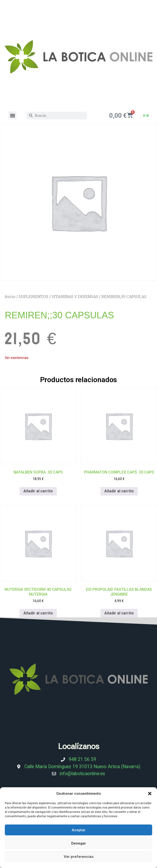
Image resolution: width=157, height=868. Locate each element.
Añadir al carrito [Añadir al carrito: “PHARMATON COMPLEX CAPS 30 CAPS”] (119, 491)
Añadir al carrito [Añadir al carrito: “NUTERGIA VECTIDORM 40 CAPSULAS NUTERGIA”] (38, 613)
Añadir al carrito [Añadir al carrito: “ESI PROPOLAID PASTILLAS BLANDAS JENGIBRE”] (119, 613)
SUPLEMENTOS (34, 297)
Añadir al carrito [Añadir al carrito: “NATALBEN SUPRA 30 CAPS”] (38, 491)
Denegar (79, 843)
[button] (150, 794)
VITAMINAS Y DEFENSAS (75, 297)
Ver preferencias (79, 857)
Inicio (10, 297)
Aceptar (79, 830)
